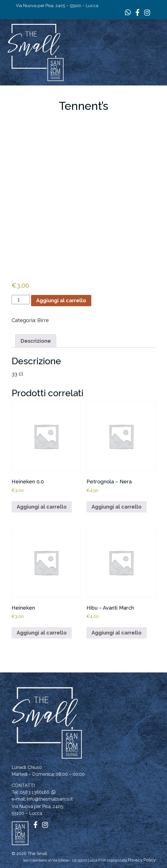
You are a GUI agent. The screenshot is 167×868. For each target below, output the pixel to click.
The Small (38, 854)
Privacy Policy (142, 860)
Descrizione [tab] (36, 341)
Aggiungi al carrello (61, 300)
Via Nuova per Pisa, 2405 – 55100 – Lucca (57, 6)
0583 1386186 (35, 792)
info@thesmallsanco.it (50, 799)
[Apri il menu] (152, 52)
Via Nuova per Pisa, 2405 (37, 806)
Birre (43, 320)
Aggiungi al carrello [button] (42, 507)
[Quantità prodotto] (21, 300)
